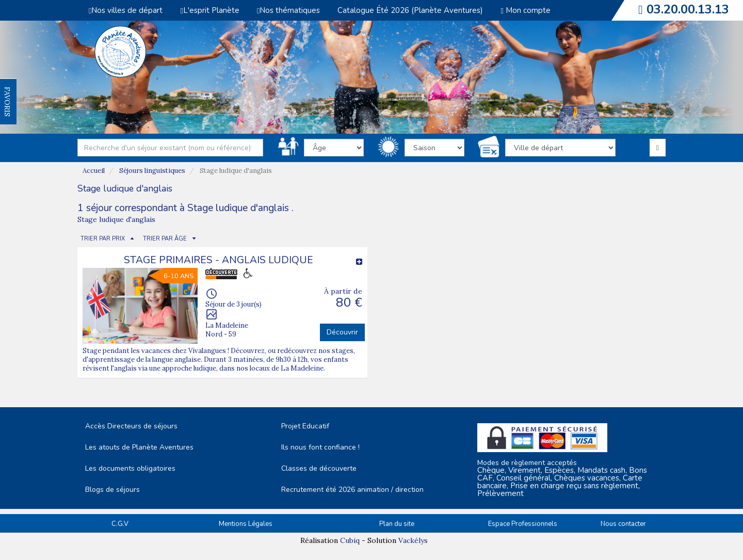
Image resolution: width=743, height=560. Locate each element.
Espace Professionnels (523, 524)
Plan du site (397, 524)
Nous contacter (623, 524)
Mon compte (525, 10)
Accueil (94, 171)
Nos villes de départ (126, 10)
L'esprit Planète (209, 10)
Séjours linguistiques (152, 171)
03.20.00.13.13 (688, 9)
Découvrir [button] (342, 332)
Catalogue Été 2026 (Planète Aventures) (410, 10)
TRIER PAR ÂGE (165, 239)
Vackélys (413, 540)
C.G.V (120, 524)
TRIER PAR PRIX (103, 239)
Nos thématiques (288, 10)
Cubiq (350, 540)
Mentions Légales (246, 524)
